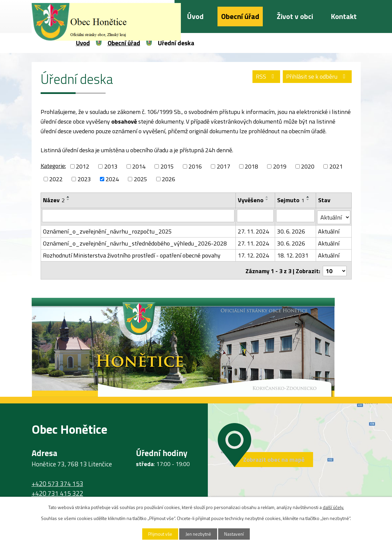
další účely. (333, 507)
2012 (83, 166)
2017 (223, 166)
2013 (111, 166)
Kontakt (344, 16)
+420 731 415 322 (57, 490)
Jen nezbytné (198, 534)
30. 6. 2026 (291, 230)
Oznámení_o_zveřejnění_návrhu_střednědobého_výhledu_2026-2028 (135, 242)
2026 (169, 179)
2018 (251, 166)
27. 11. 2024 (253, 230)
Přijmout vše (158, 534)
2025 (141, 179)
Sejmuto (291, 200)
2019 (280, 166)
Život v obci (295, 16)
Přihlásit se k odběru (316, 77)
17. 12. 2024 (253, 254)
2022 (56, 179)
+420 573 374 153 (57, 481)
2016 (195, 166)
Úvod (195, 16)
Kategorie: (53, 166)
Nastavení (237, 534)
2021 (336, 166)
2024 (112, 179)
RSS (263, 77)
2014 (139, 166)
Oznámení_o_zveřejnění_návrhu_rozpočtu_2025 (107, 230)
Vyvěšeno (251, 200)
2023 (84, 179)
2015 (167, 166)
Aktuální (329, 230)
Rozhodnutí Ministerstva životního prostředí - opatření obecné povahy (132, 254)
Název (54, 200)
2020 (308, 166)
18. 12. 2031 (293, 254)
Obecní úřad (240, 16)
